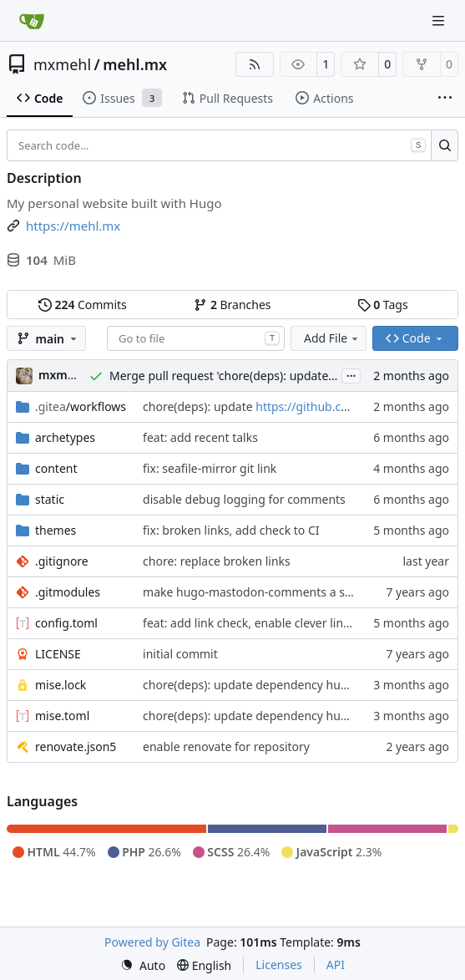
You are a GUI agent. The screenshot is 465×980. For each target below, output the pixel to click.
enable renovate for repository (226, 746)
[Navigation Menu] (440, 20)
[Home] (32, 21)
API (336, 965)
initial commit (180, 654)
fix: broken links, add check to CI (231, 530)
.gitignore (62, 561)
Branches (232, 305)
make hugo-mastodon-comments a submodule (272, 592)
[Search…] (445, 145)
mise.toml (62, 716)
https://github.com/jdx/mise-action (351, 406)
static (50, 499)
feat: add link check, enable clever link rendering (275, 623)
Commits (83, 305)
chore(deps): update (199, 406)
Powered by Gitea (152, 942)
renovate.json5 (76, 746)
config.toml (66, 623)
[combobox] (196, 338)
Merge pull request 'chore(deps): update (220, 376)
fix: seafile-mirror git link (210, 468)
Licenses (279, 965)
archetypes (65, 437)
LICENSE (58, 654)
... (351, 374)
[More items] (445, 99)
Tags (383, 305)
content (56, 468)
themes (56, 530)
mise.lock (61, 685)
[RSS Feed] (255, 64)
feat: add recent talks (200, 437)
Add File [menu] (332, 338)
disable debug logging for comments (244, 499)
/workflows (81, 406)
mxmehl (62, 64)
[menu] (143, 965)
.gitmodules (68, 592)
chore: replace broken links (217, 561)
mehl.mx (135, 64)
